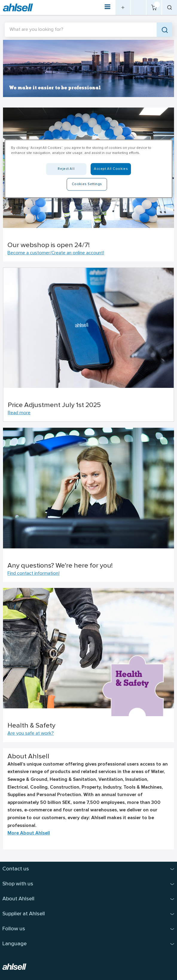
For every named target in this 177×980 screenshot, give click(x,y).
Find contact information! (33, 574)
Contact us (16, 869)
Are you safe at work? (31, 734)
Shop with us (18, 884)
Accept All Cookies (111, 169)
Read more (19, 413)
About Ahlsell (18, 899)
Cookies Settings (87, 184)
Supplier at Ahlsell (24, 914)
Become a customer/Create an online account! (56, 253)
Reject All (66, 169)
